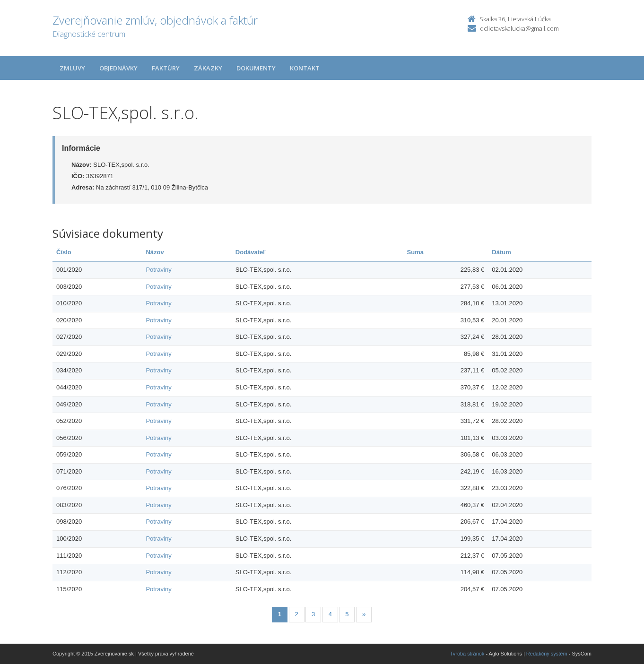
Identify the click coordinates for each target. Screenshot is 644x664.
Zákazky (208, 68)
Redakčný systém (547, 654)
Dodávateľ (251, 252)
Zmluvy (72, 68)
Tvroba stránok (467, 654)
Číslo (64, 252)
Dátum (501, 252)
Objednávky (118, 68)
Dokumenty (256, 68)
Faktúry (166, 68)
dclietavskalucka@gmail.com (519, 28)
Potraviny (158, 270)
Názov (155, 252)
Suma (415, 252)
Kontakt (305, 68)
